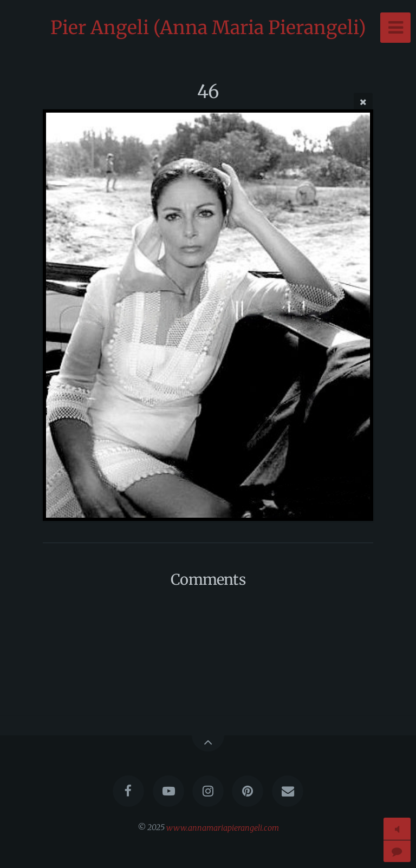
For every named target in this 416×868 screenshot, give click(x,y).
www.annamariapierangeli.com (223, 827)
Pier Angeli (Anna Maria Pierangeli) (208, 28)
